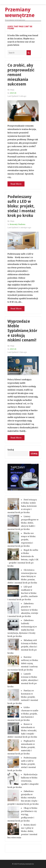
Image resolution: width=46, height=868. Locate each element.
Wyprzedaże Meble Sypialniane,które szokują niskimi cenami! (22, 331)
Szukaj (11, 450)
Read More (16, 184)
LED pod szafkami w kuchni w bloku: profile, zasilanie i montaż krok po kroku (23, 593)
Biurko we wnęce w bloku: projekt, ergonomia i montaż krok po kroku (22, 540)
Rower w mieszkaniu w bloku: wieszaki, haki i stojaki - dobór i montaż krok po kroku (22, 730)
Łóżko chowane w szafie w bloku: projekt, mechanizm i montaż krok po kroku (23, 714)
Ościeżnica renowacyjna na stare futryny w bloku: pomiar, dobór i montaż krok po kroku (22, 576)
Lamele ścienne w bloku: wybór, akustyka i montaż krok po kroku (23, 680)
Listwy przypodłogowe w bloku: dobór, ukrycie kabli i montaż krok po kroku (23, 523)
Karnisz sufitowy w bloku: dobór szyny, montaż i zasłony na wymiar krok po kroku (23, 663)
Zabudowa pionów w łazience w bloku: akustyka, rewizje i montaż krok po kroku (23, 610)
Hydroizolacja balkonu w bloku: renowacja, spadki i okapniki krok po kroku (23, 781)
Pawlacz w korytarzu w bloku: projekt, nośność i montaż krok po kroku (23, 697)
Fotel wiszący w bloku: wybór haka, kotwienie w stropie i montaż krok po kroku (22, 506)
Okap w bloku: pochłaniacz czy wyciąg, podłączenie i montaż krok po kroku (23, 814)
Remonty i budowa (18, 224)
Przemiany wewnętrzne (26, 864)
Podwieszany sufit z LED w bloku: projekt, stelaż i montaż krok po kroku (21, 206)
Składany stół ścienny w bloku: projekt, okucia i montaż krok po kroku (22, 647)
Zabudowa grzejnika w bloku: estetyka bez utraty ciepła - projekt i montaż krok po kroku (23, 798)
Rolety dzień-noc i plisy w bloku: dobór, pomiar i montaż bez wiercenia (22, 831)
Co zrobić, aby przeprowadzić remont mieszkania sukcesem (21, 75)
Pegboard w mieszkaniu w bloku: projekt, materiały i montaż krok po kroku (21, 747)
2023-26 (13, 93)
